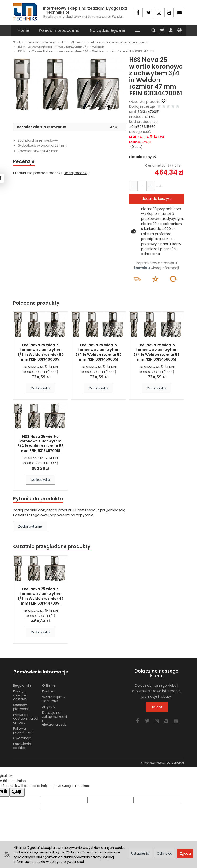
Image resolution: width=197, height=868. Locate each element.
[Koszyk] (162, 30)
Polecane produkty (36, 303)
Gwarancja (22, 737)
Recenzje (24, 162)
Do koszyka (40, 388)
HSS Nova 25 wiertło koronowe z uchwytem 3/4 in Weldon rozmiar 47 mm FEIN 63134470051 (40, 597)
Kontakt (49, 690)
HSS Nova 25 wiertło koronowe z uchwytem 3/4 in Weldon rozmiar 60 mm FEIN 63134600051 (40, 352)
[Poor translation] (17, 791)
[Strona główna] (26, 12)
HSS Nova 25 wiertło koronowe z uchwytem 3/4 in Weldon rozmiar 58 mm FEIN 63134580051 (157, 352)
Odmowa (165, 853)
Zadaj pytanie (30, 526)
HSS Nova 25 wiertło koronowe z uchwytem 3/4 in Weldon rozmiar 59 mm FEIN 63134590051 (99, 352)
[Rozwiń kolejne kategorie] (137, 30)
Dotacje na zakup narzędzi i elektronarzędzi (55, 717)
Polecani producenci (60, 30)
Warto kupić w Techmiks (54, 698)
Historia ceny (142, 157)
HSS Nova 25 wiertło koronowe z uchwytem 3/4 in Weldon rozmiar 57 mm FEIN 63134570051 (40, 444)
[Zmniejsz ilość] (150, 186)
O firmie (49, 684)
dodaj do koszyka (157, 199)
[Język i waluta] (179, 30)
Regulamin (22, 684)
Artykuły (49, 705)
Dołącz (157, 708)
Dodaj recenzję (77, 173)
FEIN (152, 117)
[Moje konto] (171, 30)
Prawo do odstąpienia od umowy (26, 717)
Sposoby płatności (21, 705)
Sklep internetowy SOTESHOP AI (162, 761)
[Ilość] (142, 186)
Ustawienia (140, 853)
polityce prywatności (67, 862)
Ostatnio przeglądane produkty (52, 547)
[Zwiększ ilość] (133, 186)
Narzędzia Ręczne (108, 30)
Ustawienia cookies (22, 744)
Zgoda (185, 853)
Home (24, 30)
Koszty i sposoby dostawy (20, 694)
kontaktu (142, 268)
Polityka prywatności (23, 729)
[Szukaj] (153, 30)
